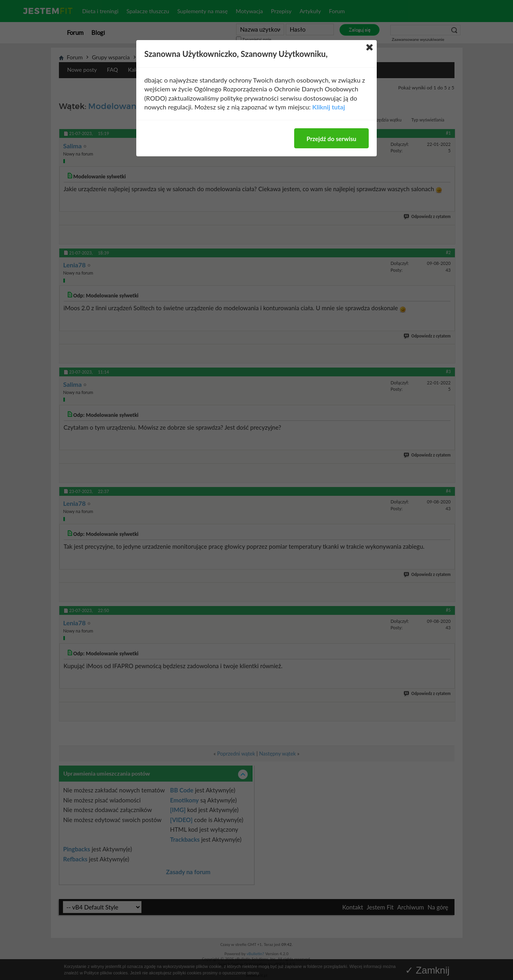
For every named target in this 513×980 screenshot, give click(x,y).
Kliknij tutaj (329, 107)
